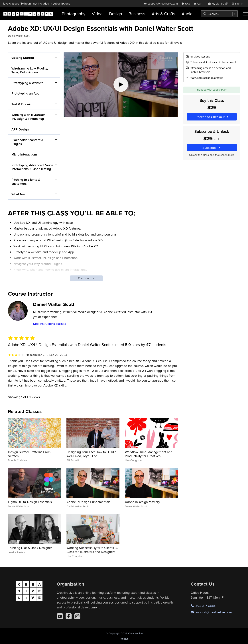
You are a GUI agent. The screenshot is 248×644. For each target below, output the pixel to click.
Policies (124, 639)
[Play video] (121, 85)
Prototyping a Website (27, 83)
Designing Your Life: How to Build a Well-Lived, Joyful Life (91, 454)
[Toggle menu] (245, 14)
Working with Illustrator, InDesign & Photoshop (28, 117)
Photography (74, 14)
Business (137, 14)
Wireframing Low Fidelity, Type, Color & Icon (30, 70)
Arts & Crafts (163, 14)
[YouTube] (60, 616)
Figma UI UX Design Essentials (30, 502)
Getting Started (23, 58)
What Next (19, 194)
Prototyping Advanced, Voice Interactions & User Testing (32, 167)
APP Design (20, 129)
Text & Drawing (22, 104)
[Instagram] (77, 616)
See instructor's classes (49, 324)
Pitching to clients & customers (26, 182)
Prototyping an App (25, 93)
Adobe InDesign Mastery (142, 502)
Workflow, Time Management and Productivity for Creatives (149, 454)
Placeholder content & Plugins (28, 142)
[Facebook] (69, 616)
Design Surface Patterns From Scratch (29, 454)
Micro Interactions (25, 154)
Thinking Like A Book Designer (30, 548)
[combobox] (219, 14)
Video (97, 14)
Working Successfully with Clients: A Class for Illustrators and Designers (92, 550)
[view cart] (199, 4)
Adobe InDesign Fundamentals (88, 502)
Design (116, 14)
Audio (187, 14)
